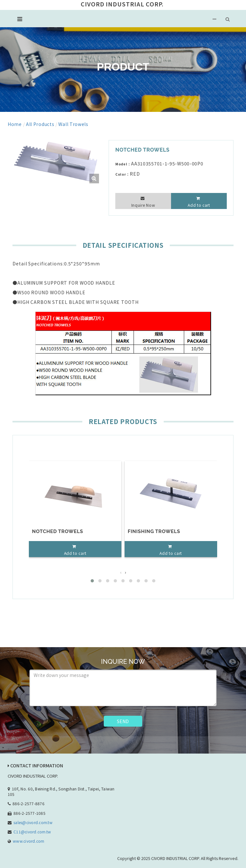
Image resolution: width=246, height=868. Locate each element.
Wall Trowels (73, 124)
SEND (123, 721)
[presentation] (121, 572)
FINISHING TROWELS (154, 531)
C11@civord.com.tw (32, 832)
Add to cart (199, 205)
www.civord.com (29, 841)
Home (15, 124)
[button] (92, 581)
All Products (40, 124)
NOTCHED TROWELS (57, 531)
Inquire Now (143, 205)
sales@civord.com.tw (33, 822)
